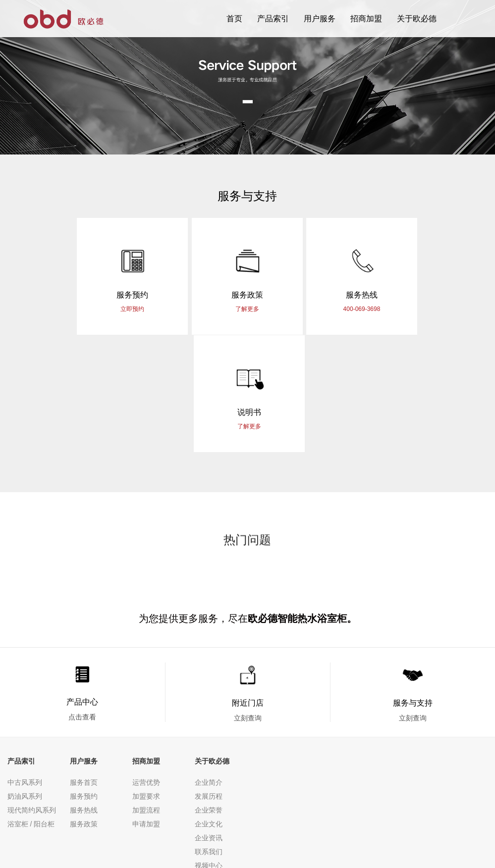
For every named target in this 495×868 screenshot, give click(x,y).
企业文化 (209, 707)
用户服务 (320, 19)
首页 (234, 19)
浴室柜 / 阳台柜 (31, 707)
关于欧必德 (417, 19)
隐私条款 (21, 820)
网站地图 (59, 820)
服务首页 (84, 665)
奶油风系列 (25, 679)
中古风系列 (25, 665)
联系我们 (209, 735)
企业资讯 (209, 721)
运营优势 (146, 665)
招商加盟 (366, 19)
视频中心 (209, 749)
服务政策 (84, 707)
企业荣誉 (209, 693)
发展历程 (209, 679)
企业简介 (209, 665)
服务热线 (84, 693)
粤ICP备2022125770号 (304, 834)
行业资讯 (209, 763)
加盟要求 (146, 679)
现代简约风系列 (32, 693)
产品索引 (273, 19)
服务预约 (84, 679)
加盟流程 (146, 693)
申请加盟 (146, 707)
